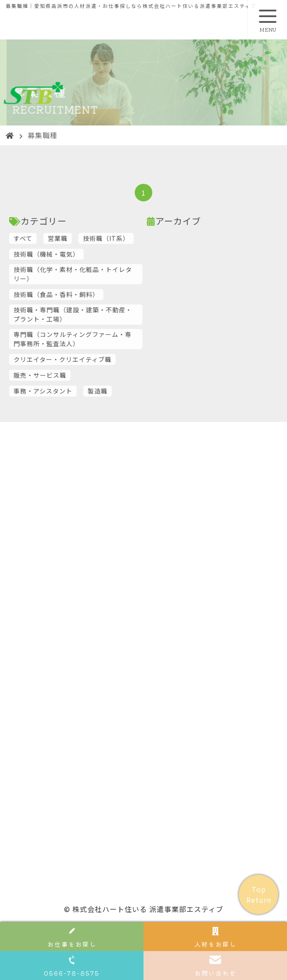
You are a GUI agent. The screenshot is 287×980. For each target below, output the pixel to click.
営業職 (78, 238)
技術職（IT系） (127, 238)
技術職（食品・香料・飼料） (77, 294)
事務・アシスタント (64, 391)
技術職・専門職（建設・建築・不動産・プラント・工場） (93, 314)
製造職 (118, 391)
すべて (44, 238)
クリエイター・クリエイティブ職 (83, 359)
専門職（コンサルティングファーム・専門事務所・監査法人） (93, 339)
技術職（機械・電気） (67, 254)
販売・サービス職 (61, 375)
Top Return (259, 894)
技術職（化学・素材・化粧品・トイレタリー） (93, 274)
